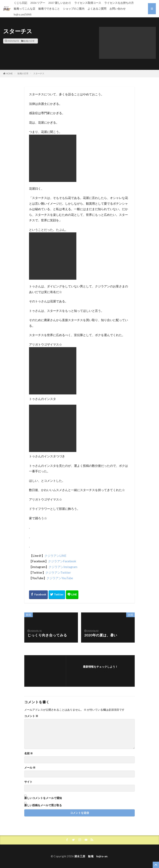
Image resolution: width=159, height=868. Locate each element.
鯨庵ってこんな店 (24, 9)
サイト (28, 782)
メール (30, 768)
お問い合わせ (118, 9)
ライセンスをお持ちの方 (119, 3)
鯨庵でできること (49, 9)
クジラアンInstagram (63, 567)
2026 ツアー (38, 3)
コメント (31, 716)
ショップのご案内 (74, 9)
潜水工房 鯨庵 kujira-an (91, 856)
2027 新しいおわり (60, 3)
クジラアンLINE (55, 556)
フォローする (100, 671)
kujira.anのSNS (23, 14)
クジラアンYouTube (60, 578)
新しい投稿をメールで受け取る (43, 805)
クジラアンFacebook (62, 561)
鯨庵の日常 (29, 41)
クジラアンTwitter (58, 572)
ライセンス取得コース (88, 3)
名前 (29, 753)
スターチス (39, 73)
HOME (9, 74)
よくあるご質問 (97, 9)
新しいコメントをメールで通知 (43, 798)
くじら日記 (20, 3)
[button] (127, 43)
